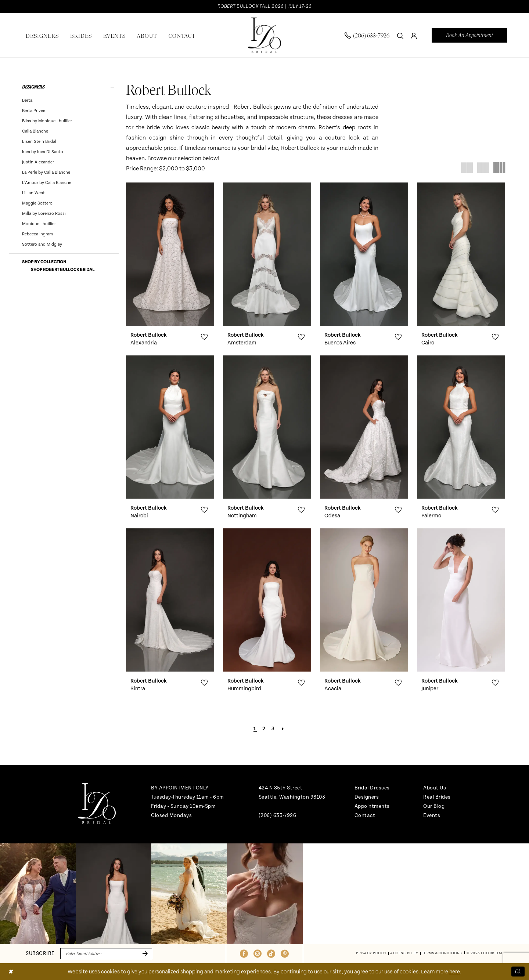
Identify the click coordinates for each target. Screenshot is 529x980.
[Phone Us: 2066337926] (367, 35)
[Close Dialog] (10, 971)
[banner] (264, 35)
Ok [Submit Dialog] (518, 971)
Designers (367, 797)
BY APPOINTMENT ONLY (180, 788)
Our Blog (434, 806)
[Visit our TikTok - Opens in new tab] (271, 954)
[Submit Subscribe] (144, 954)
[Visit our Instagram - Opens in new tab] (258, 954)
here (455, 972)
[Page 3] (273, 729)
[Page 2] (264, 729)
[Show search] (400, 35)
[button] (414, 35)
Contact (365, 815)
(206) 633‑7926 (278, 815)
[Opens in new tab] (38, 894)
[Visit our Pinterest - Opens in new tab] (285, 954)
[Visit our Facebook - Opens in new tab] (244, 954)
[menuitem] (367, 35)
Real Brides (437, 797)
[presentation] (170, 254)
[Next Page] (283, 729)
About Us (435, 788)
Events (432, 815)
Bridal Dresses (372, 788)
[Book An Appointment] (469, 35)
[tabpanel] (38, 894)
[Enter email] (106, 954)
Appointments (372, 806)
